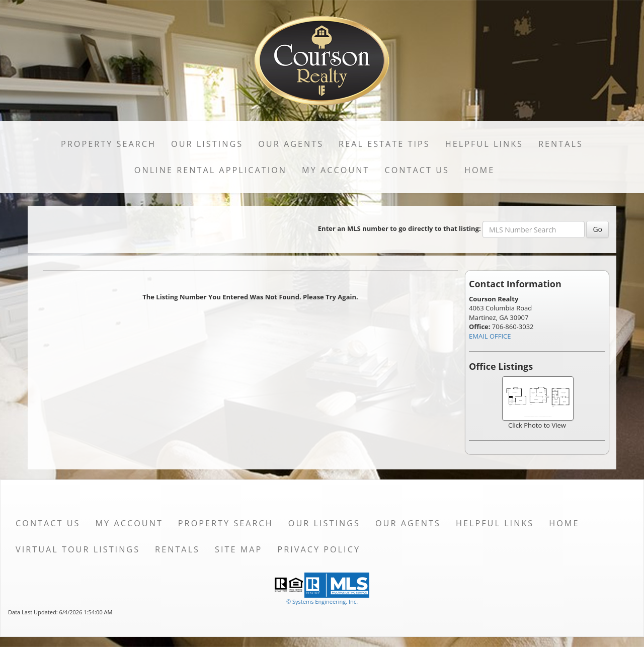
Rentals (561, 144)
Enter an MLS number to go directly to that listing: (399, 228)
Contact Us (417, 170)
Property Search (108, 144)
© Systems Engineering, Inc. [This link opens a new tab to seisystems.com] (322, 601)
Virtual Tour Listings (78, 549)
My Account (336, 170)
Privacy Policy (319, 549)
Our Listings (207, 144)
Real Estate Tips (384, 144)
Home (479, 170)
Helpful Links (484, 144)
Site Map (238, 549)
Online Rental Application (211, 170)
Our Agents (291, 144)
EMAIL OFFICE (490, 336)
